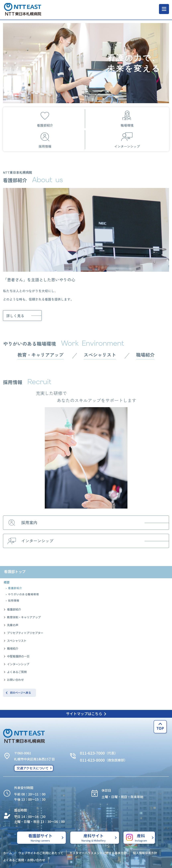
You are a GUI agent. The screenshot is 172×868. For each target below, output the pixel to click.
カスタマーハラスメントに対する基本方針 (98, 853)
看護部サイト (40, 838)
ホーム (8, 853)
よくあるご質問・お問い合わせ (24, 860)
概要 (7, 582)
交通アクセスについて (33, 768)
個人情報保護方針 (145, 853)
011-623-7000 (92, 753)
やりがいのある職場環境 (23, 594)
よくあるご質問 (17, 672)
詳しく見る (15, 316)
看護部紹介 (15, 588)
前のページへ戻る (20, 693)
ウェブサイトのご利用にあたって (41, 853)
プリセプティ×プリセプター (25, 633)
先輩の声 (13, 625)
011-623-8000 (92, 760)
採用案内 (22, 523)
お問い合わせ (15, 680)
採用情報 (14, 600)
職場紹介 (13, 648)
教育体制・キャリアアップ (24, 617)
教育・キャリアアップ (41, 355)
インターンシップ (18, 664)
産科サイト (94, 838)
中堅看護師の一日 (18, 656)
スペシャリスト (17, 641)
